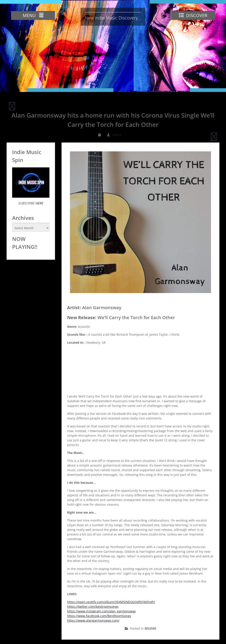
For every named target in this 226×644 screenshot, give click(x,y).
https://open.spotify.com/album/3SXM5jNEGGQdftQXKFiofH (111, 602)
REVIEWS (150, 628)
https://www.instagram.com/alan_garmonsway (101, 611)
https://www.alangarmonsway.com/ (93, 620)
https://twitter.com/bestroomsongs (93, 607)
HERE (39, 203)
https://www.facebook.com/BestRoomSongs (99, 616)
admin (117, 135)
